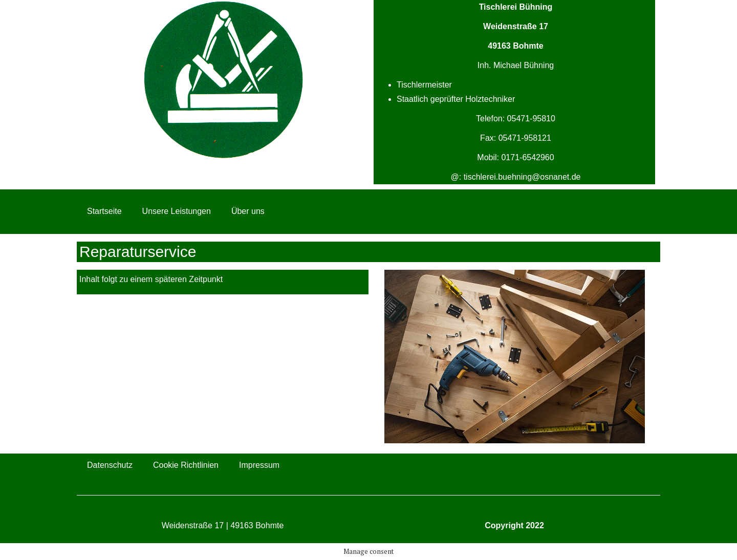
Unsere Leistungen (177, 211)
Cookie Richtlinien (186, 465)
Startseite (104, 211)
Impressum (259, 465)
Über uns (248, 211)
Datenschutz (110, 465)
